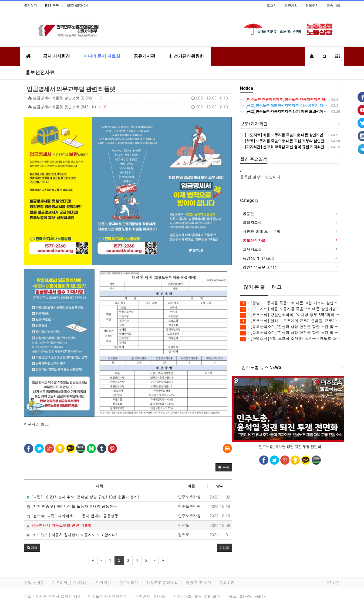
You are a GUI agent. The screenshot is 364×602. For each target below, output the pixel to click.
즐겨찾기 (31, 5)
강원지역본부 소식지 (260, 267)
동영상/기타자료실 (259, 258)
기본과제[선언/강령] (70, 583)
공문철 (248, 214)
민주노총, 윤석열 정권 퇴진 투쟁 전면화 (290, 447)
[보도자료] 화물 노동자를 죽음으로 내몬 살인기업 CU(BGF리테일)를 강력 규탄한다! (290, 309)
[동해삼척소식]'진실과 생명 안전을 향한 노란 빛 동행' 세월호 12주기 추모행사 (290, 327)
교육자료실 (252, 249)
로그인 (272, 5)
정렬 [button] (224, 548)
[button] (224, 467)
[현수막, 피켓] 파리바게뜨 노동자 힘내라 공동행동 (73, 516)
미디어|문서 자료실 (102, 56)
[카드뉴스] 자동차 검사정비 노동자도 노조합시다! (72, 535)
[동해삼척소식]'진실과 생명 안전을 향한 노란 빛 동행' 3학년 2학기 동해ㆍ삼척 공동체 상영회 (290, 333)
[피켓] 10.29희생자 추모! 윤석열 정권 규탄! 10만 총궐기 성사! (83, 497)
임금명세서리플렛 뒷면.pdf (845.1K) (128, 107)
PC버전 (334, 583)
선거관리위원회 (186, 56)
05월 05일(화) (77, 5)
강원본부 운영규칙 (162, 583)
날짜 (220, 486)
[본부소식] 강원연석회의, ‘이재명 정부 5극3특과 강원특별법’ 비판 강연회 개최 (290, 315)
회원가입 (291, 5)
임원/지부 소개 (199, 583)
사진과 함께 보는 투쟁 (262, 231)
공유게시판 (144, 56)
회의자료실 (252, 222)
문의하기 (227, 583)
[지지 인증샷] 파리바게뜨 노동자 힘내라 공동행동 (72, 506)
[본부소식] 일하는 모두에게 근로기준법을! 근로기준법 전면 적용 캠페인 (290, 321)
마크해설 (104, 583)
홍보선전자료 (40, 72)
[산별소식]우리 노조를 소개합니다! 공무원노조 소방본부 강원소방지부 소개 (290, 339)
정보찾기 (312, 5)
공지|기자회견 (56, 56)
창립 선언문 (34, 583)
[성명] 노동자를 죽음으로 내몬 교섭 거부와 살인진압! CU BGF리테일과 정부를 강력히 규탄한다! (290, 303)
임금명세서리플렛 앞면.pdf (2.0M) (128, 98)
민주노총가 (129, 583)
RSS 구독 (52, 5)
